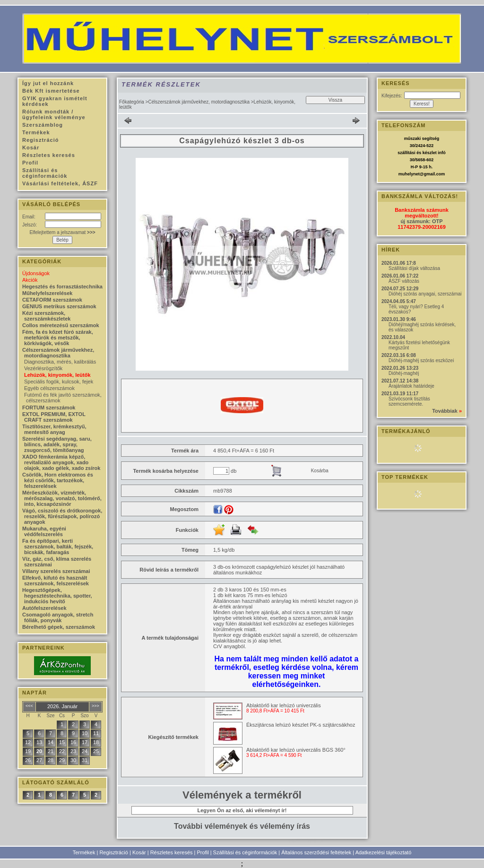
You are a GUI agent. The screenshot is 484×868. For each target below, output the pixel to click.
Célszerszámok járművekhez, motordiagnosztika (199, 102)
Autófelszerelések (44, 608)
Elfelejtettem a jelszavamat (62, 232)
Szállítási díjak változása (414, 268)
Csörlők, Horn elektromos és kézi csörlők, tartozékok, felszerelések (58, 480)
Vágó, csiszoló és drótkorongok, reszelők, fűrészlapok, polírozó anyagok (62, 516)
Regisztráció (114, 852)
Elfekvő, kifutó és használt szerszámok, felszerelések (56, 581)
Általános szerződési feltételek (316, 852)
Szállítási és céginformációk (245, 852)
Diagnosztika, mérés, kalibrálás (60, 362)
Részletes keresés (172, 852)
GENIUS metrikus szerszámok (59, 306)
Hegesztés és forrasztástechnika (62, 286)
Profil (203, 852)
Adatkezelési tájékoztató (384, 852)
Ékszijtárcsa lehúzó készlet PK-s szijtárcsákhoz (301, 725)
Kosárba (320, 471)
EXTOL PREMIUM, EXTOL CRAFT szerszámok (54, 417)
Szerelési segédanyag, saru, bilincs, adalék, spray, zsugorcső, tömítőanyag (57, 444)
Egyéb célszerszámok (49, 388)
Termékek (84, 852)
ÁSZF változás (404, 281)
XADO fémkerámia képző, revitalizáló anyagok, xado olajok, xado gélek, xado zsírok (61, 462)
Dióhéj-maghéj (404, 373)
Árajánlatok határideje (411, 386)
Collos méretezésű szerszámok (61, 325)
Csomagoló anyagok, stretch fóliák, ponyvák (58, 617)
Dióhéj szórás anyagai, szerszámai (425, 294)
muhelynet (409, 174)
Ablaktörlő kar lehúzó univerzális (284, 705)
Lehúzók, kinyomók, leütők (57, 375)
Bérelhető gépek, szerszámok (59, 627)
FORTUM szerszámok (49, 408)
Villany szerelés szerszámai (56, 571)
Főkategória (132, 102)
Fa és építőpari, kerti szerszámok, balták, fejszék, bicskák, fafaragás (58, 547)
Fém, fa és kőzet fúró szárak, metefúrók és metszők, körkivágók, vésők (58, 338)
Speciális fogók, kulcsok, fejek (59, 382)
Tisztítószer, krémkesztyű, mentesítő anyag (54, 429)
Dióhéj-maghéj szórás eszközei (421, 360)
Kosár (139, 852)
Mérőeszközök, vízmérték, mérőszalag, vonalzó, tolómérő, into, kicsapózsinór (62, 498)
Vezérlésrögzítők (43, 368)
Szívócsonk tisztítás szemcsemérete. (409, 401)
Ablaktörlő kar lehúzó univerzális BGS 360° (296, 750)
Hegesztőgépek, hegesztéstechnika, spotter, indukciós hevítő (57, 596)
